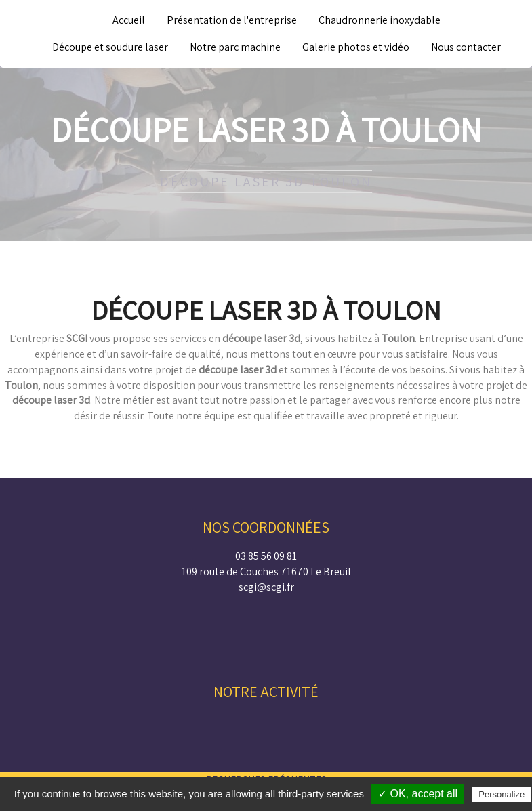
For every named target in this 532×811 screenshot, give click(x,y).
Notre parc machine (235, 47)
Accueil (129, 20)
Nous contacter (466, 47)
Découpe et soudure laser (110, 47)
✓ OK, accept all (418, 794)
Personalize (502, 794)
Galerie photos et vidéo (356, 47)
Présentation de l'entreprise (232, 20)
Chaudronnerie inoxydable (380, 20)
